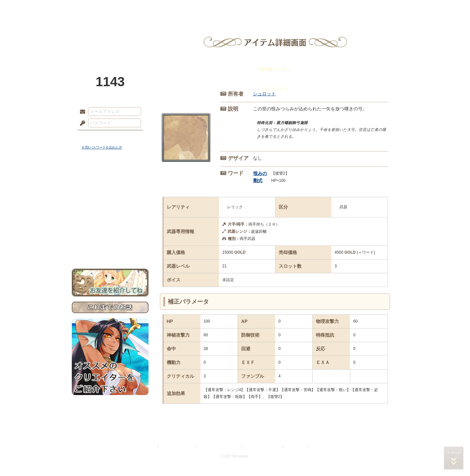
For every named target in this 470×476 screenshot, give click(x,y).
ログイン (94, 137)
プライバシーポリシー (178, 447)
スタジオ (281, 8)
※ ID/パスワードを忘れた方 (102, 147)
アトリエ (235, 8)
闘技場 (375, 8)
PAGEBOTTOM (454, 458)
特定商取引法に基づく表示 (219, 447)
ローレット (189, 8)
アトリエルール (110, 219)
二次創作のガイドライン (263, 447)
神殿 (142, 8)
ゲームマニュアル (110, 201)
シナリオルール (110, 211)
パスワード (81, 123)
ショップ (328, 8)
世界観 (110, 178)
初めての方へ (110, 237)
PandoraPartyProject (110, 36)
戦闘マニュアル (110, 227)
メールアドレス (81, 112)
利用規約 (149, 447)
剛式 (258, 181)
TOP (95, 8)
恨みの (260, 173)
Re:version (320, 447)
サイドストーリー (110, 190)
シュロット (264, 94)
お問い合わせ (110, 248)
